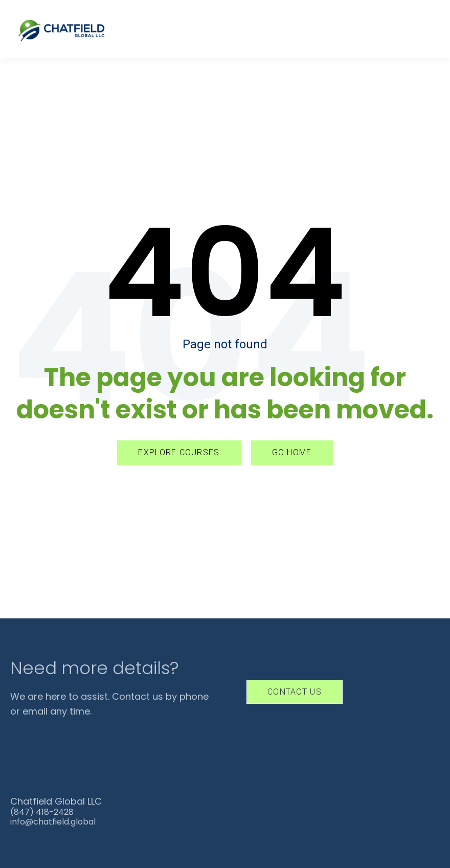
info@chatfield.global (53, 822)
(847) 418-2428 (42, 812)
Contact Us (295, 692)
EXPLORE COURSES (179, 452)
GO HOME (292, 452)
